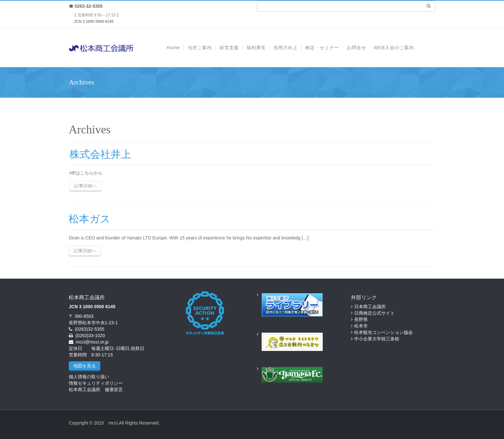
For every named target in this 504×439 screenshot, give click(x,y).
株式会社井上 (100, 154)
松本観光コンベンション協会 (383, 332)
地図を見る (85, 366)
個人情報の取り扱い (89, 377)
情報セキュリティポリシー (96, 383)
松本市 (361, 326)
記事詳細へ (85, 186)
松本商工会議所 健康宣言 (96, 390)
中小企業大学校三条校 (377, 339)
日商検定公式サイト (374, 313)
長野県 (361, 319)
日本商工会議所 (370, 307)
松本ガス (90, 219)
